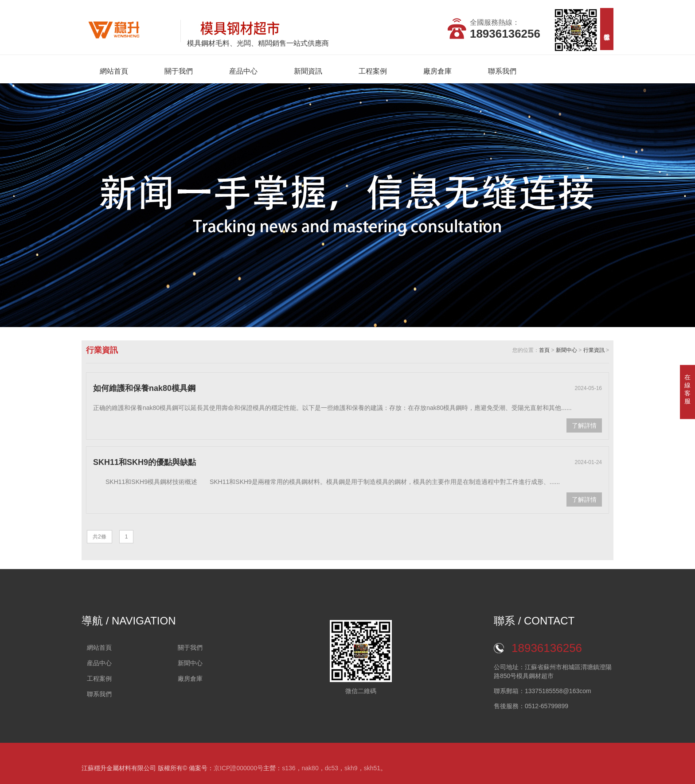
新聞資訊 (308, 71)
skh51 (372, 768)
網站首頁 (114, 71)
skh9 (351, 768)
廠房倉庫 (437, 71)
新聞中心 (566, 350)
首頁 (544, 350)
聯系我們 (502, 71)
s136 (289, 768)
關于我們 (179, 71)
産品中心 (243, 71)
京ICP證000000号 (238, 768)
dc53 (332, 768)
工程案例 (373, 71)
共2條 (100, 537)
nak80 (310, 768)
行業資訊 (594, 350)
